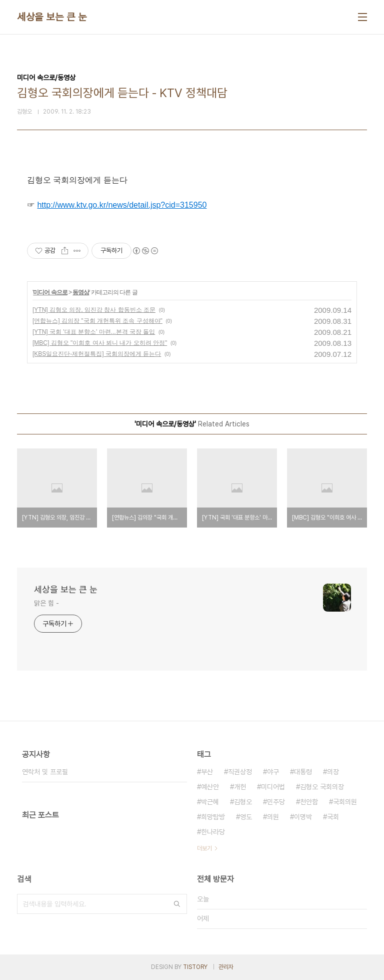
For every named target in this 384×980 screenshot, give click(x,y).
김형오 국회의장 (322, 787)
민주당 (276, 802)
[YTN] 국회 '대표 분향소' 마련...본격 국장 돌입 (94, 332)
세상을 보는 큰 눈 (52, 17)
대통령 (303, 772)
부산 (207, 772)
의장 (333, 772)
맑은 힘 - (46, 603)
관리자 (226, 967)
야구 (273, 772)
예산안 (210, 787)
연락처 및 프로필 (45, 772)
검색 (177, 904)
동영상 (81, 292)
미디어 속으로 (50, 292)
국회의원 (345, 802)
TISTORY (195, 967)
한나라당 (213, 832)
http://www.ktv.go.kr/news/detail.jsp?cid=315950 (122, 205)
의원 (273, 817)
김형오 (243, 802)
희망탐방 (213, 817)
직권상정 (240, 772)
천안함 (309, 802)
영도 (246, 817)
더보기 (204, 848)
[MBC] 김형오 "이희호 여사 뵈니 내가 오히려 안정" (100, 343)
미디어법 (273, 787)
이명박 (303, 817)
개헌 (240, 787)
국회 (333, 817)
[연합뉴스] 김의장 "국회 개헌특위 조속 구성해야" (97, 321)
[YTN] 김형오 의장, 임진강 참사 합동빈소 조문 (94, 310)
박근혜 (210, 802)
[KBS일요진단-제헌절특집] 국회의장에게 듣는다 (97, 354)
